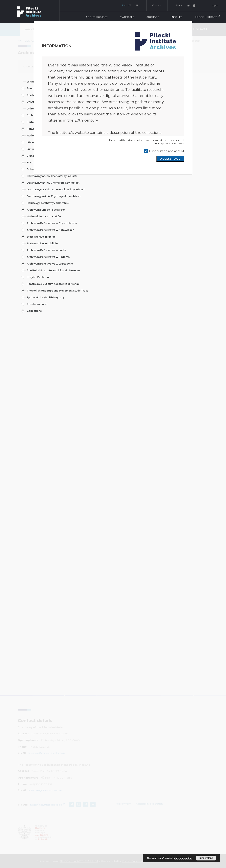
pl (137, 5)
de (130, 5)
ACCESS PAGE (170, 159)
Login (215, 5)
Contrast (157, 5)
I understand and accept (167, 151)
